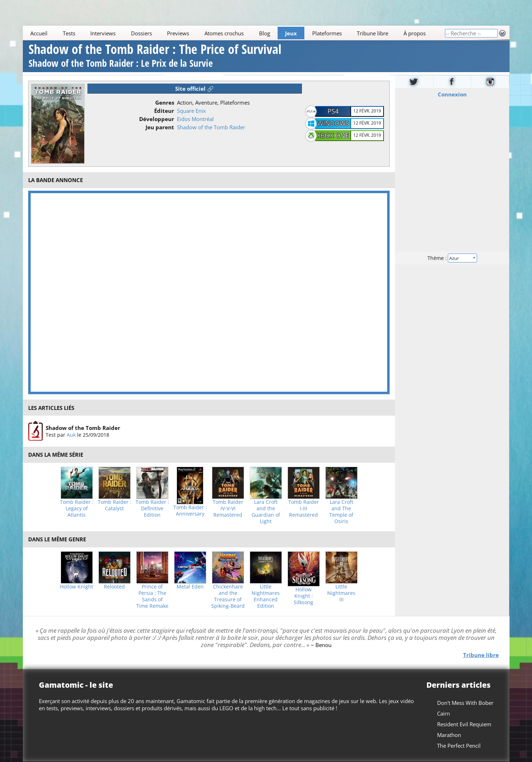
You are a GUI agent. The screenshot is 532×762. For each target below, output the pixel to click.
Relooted (114, 587)
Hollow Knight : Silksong (303, 596)
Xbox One (333, 135)
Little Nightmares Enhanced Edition (266, 596)
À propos (414, 33)
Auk (71, 435)
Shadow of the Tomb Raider (211, 127)
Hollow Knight (77, 587)
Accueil (39, 33)
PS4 (333, 111)
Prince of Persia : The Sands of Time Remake (152, 596)
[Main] (234, 33)
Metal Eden (190, 587)
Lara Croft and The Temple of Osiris (341, 512)
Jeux (291, 33)
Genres (165, 102)
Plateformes (327, 33)
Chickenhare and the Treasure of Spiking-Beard (228, 596)
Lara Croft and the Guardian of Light (266, 512)
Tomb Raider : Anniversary (190, 511)
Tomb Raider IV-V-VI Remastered (228, 508)
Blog (264, 33)
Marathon (449, 735)
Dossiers (141, 33)
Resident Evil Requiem (464, 724)
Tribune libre (373, 33)
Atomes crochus (224, 33)
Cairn (443, 713)
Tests (69, 33)
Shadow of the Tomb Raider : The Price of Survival (155, 57)
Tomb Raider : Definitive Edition (152, 508)
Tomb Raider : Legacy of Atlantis (77, 508)
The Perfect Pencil (458, 746)
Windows (333, 123)
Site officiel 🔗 (194, 89)
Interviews (103, 33)
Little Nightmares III (341, 593)
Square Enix (191, 111)
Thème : (452, 258)
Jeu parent (160, 127)
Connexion (452, 94)
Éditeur (164, 111)
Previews (178, 33)
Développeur (157, 119)
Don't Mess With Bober (465, 703)
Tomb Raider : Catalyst (115, 505)
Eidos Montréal (195, 119)
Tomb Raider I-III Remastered (304, 508)
